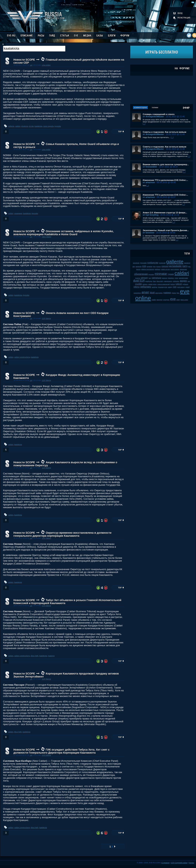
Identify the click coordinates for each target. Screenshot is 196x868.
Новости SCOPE (24, 60)
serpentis (139, 266)
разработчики (183, 278)
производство (162, 287)
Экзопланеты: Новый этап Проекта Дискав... (166, 230)
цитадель (166, 300)
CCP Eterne (46, 318)
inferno (137, 287)
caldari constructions (22, 357)
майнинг (158, 269)
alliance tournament (148, 269)
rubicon (179, 284)
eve (173, 299)
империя (159, 300)
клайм (154, 300)
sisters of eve (166, 269)
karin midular (175, 269)
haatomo (51, 656)
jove (154, 266)
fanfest (173, 284)
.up (31, 65)
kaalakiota (38, 126)
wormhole (136, 263)
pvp (150, 278)
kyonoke (58, 126)
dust (152, 293)
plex (178, 293)
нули (176, 278)
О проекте (165, 863)
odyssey (144, 278)
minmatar (161, 274)
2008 (178, 300)
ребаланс (146, 287)
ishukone (25, 126)
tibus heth (34, 656)
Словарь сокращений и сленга (159, 114)
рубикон (185, 284)
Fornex (191, 863)
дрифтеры (149, 281)
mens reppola (48, 126)
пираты (145, 284)
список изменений (163, 284)
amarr (145, 292)
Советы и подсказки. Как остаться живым (164, 132)
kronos (158, 266)
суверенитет (168, 281)
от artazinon (149, 182)
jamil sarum (181, 287)
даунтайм (143, 263)
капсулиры (159, 293)
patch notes (184, 300)
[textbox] (34, 49)
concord (165, 266)
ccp (144, 266)
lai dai (31, 126)
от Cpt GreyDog (151, 215)
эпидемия (18, 214)
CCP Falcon (46, 538)
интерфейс (175, 266)
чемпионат (183, 269)
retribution (176, 281)
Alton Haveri (46, 237)
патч (185, 266)
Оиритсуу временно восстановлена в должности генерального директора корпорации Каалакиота (62, 534)
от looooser (149, 233)
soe (189, 281)
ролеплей (162, 263)
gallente (11, 126)
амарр (170, 287)
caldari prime (152, 284)
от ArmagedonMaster (153, 116)
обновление (141, 274)
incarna (138, 278)
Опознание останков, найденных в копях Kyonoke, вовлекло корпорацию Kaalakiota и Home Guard (64, 233)
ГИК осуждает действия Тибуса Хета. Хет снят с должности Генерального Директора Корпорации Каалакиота (62, 751)
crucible (139, 284)
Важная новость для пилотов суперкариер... (166, 164)
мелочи (165, 278)
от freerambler (150, 167)
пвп (134, 266)
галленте (187, 263)
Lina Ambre (46, 65)
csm (175, 287)
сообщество (153, 263)
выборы (155, 287)
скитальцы (157, 278)
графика (167, 293)
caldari (18, 126)
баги (154, 281)
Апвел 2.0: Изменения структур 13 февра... (165, 213)
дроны (174, 293)
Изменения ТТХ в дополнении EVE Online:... (165, 180)
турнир (171, 274)
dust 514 (139, 281)
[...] (144, 124)
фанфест (171, 278)
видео (184, 281)
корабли (150, 266)
